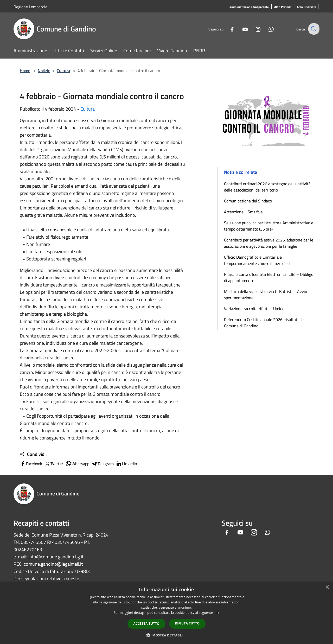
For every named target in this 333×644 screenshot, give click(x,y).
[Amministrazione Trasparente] (249, 7)
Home (25, 71)
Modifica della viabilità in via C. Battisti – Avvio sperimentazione (265, 295)
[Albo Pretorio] (283, 7)
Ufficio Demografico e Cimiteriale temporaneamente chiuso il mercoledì (257, 260)
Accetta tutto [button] (146, 624)
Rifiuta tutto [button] (187, 623)
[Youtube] (241, 29)
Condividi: (33, 454)
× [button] (327, 587)
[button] (166, 635)
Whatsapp (77, 464)
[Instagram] (254, 29)
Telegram (103, 464)
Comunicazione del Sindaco (248, 201)
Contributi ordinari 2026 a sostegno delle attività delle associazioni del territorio (267, 187)
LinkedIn (126, 464)
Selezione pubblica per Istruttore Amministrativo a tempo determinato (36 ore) (269, 226)
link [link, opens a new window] (217, 613)
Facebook (31, 464)
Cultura (63, 71)
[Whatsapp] (267, 29)
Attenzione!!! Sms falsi (244, 212)
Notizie (44, 71)
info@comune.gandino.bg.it (56, 557)
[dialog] (166, 613)
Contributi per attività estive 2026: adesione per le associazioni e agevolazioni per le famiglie (269, 243)
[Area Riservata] (306, 7)
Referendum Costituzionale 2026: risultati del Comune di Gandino (264, 323)
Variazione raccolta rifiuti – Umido (254, 309)
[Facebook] (228, 29)
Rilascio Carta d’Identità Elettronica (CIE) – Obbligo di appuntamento (269, 277)
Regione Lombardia (30, 7)
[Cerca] (313, 29)
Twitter (54, 464)
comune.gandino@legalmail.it (53, 564)
